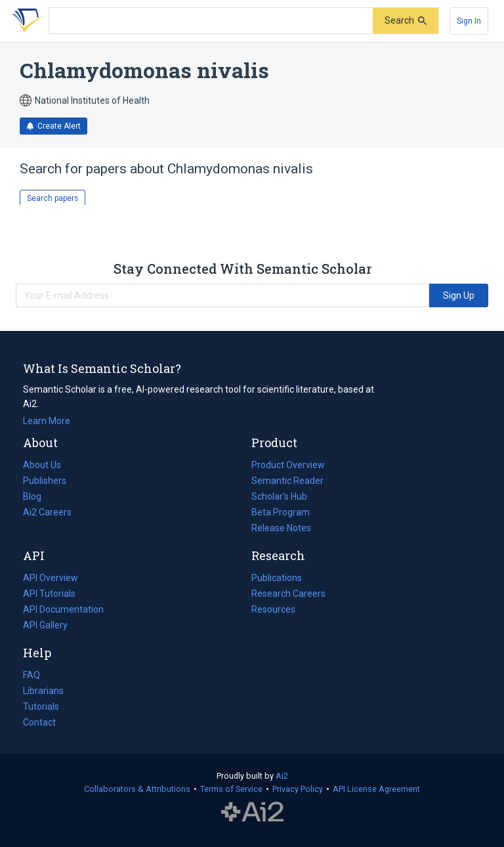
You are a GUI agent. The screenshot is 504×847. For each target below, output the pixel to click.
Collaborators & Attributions (137, 789)
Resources (273, 609)
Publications (277, 578)
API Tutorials (49, 594)
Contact (39, 722)
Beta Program (281, 512)
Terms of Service (231, 789)
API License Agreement (376, 789)
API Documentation (63, 609)
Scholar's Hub (279, 496)
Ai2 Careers (47, 512)
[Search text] (211, 21)
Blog (37, 496)
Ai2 (282, 776)
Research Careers (288, 594)
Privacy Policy (298, 789)
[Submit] (406, 21)
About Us (42, 465)
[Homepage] (26, 21)
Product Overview (288, 465)
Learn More (47, 421)
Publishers (45, 481)
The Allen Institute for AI (252, 812)
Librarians (43, 691)
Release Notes (281, 528)
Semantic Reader (287, 481)
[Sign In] (469, 21)
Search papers (52, 198)
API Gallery (45, 625)
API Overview (51, 578)
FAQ (31, 675)
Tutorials (41, 706)
